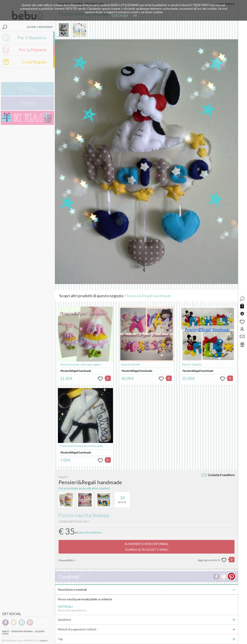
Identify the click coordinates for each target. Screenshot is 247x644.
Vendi (5, 634)
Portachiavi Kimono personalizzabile (81, 446)
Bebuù (6, 631)
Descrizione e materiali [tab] (147, 590)
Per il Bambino (32, 38)
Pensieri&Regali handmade (148, 296)
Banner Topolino (192, 364)
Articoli (122, 498)
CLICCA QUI (120, 16)
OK (135, 16)
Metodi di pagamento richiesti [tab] (147, 629)
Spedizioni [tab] (147, 620)
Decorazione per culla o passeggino (81, 364)
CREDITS (44, 641)
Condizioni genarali (22, 631)
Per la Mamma (33, 50)
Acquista (40, 631)
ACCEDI (32, 27)
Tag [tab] (147, 639)
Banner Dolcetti (131, 364)
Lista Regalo (34, 62)
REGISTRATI (46, 27)
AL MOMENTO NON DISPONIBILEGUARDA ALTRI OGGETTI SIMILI (147, 547)
